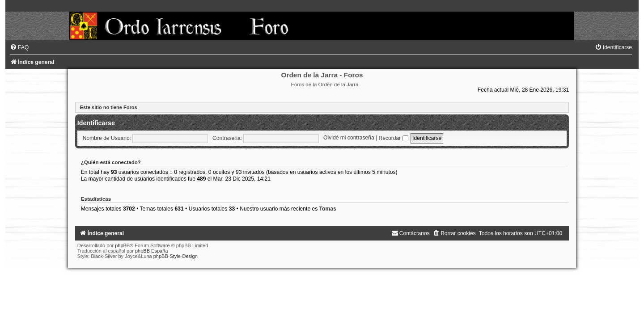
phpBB (122, 245)
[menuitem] (19, 47)
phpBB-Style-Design (176, 256)
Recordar (394, 138)
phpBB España (151, 251)
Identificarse (96, 123)
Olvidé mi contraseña (349, 138)
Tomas (328, 209)
